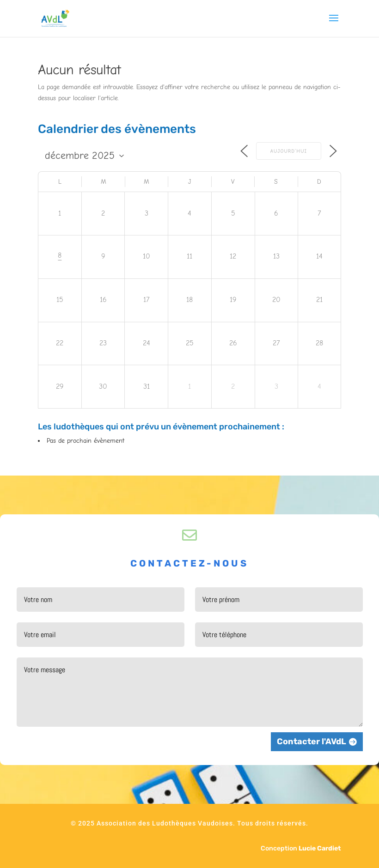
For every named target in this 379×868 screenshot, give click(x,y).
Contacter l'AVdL (312, 741)
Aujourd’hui (289, 151)
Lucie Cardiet (320, 848)
